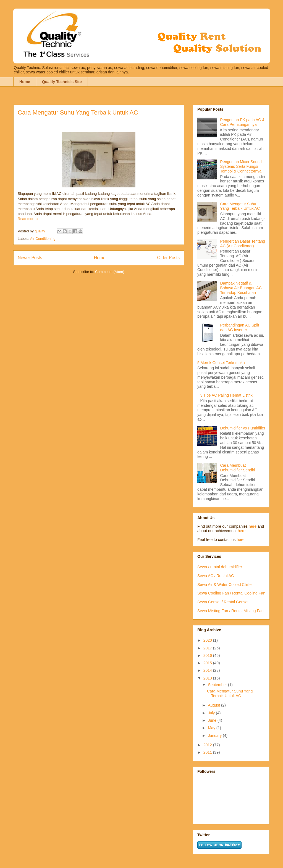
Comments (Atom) (110, 272)
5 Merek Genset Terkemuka (221, 363)
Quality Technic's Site (62, 82)
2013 (208, 678)
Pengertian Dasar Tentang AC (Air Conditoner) (243, 244)
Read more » (28, 219)
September (218, 685)
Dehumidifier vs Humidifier (243, 428)
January (215, 736)
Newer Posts (30, 258)
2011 (208, 752)
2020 (208, 640)
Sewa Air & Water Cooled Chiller (225, 585)
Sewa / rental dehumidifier (220, 567)
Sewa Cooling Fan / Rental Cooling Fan (231, 593)
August (214, 705)
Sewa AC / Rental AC (216, 576)
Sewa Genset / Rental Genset (223, 602)
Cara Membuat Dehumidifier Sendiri (238, 468)
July (212, 713)
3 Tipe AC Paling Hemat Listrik (226, 395)
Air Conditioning (43, 239)
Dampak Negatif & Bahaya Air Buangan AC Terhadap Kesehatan (241, 288)
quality (40, 231)
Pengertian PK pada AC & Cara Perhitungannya (243, 122)
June (213, 720)
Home (25, 82)
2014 (208, 670)
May (212, 728)
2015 (208, 663)
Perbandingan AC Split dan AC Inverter (240, 327)
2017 (208, 648)
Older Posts (168, 258)
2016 (208, 655)
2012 (208, 745)
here (253, 526)
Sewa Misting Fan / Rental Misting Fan (230, 611)
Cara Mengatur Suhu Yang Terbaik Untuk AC (78, 112)
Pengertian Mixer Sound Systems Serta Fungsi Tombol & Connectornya (241, 166)
